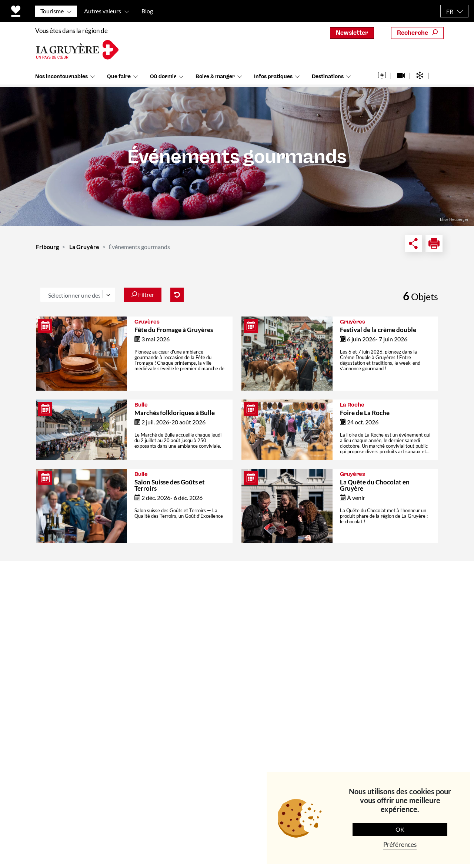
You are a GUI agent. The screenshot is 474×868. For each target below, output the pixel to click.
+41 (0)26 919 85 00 (74, 688)
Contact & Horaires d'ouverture (172, 587)
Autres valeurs (103, 11)
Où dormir (163, 78)
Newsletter (352, 33)
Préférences (400, 844)
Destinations (328, 78)
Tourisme (52, 11)
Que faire (119, 78)
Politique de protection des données (206, 828)
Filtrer (143, 294)
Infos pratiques (273, 78)
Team (152, 625)
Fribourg (47, 247)
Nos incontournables (61, 78)
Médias (155, 642)
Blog (147, 11)
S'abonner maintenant (388, 697)
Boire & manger (215, 78)
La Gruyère (84, 247)
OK (400, 829)
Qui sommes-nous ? (172, 608)
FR (450, 11)
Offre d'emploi (165, 660)
